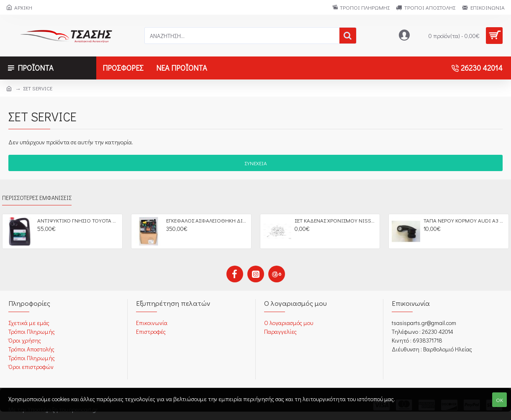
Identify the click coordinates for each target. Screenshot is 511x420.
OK (499, 400)
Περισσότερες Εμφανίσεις (37, 198)
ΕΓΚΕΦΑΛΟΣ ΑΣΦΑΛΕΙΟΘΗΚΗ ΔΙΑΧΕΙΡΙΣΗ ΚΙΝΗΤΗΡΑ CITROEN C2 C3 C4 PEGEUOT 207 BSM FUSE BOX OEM (207, 220)
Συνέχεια (256, 163)
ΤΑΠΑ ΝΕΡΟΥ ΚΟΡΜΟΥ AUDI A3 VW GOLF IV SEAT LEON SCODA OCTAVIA (465, 220)
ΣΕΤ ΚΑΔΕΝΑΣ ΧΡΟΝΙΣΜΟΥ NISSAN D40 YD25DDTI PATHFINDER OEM (336, 220)
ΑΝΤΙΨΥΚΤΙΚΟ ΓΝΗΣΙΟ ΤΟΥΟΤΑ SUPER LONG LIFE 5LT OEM (78, 220)
